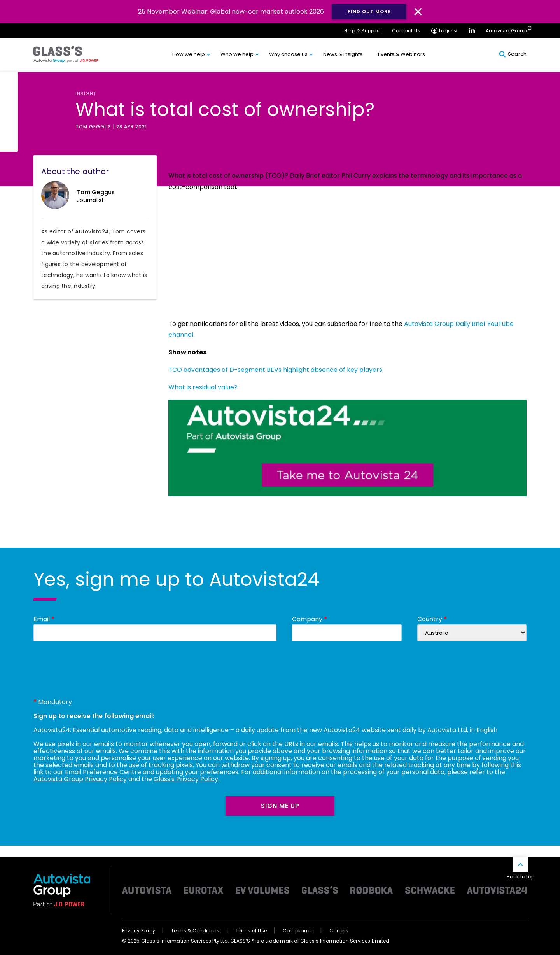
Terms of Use (251, 931)
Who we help (237, 54)
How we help (189, 54)
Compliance (298, 931)
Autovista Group (506, 31)
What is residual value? (203, 387)
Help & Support (363, 31)
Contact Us (406, 31)
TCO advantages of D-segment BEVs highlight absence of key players (275, 370)
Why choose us (288, 54)
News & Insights (343, 54)
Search (513, 54)
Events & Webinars (402, 54)
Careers (339, 931)
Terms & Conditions (195, 931)
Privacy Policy (139, 931)
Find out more (369, 11)
